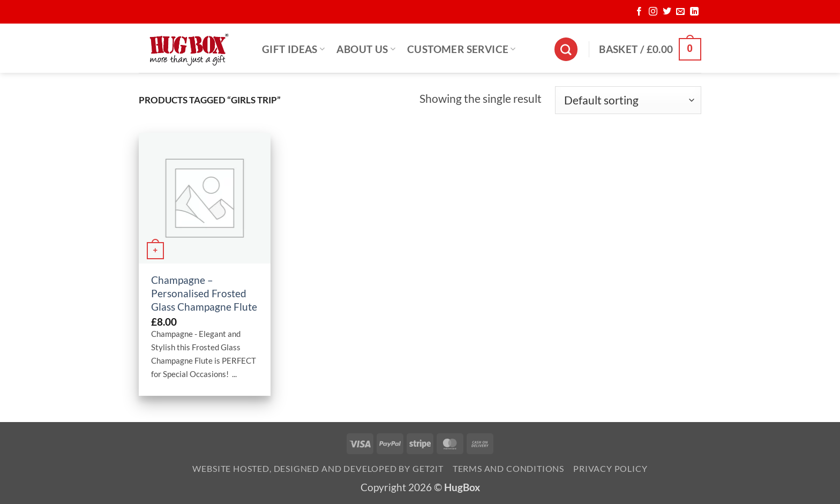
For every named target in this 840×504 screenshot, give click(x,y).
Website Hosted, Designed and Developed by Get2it (318, 468)
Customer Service (462, 49)
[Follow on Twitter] (667, 12)
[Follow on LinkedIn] (694, 12)
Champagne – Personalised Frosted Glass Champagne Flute (204, 293)
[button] (650, 49)
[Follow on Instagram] (653, 12)
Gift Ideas (293, 49)
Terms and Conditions (508, 468)
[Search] (566, 49)
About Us (366, 49)
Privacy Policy (610, 468)
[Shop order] (628, 100)
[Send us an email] (680, 12)
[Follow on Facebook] (639, 12)
